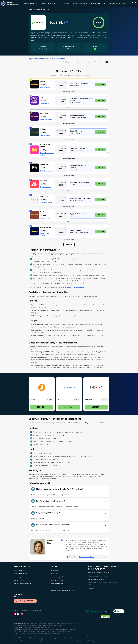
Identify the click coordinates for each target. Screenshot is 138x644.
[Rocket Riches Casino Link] (34, 150)
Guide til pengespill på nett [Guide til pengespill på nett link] (97, 4)
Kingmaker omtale (46, 120)
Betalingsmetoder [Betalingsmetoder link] (79, 4)
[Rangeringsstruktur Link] (68, 584)
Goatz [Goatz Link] (42, 97)
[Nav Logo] (9, 4)
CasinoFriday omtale (47, 171)
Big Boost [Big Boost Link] (44, 181)
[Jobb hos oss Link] (68, 587)
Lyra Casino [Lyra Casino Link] (44, 196)
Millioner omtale (45, 135)
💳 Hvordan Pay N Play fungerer (62, 62)
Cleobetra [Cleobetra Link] (44, 212)
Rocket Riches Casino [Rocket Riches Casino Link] (45, 146)
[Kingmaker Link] (34, 116)
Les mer (42, 407)
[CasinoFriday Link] (34, 168)
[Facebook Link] (18, 614)
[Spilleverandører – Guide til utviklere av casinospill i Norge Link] (105, 584)
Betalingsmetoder (38, 10)
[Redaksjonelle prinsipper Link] (68, 577)
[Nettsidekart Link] (105, 588)
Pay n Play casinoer (41, 62)
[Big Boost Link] (34, 184)
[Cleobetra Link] (34, 215)
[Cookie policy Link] (31, 570)
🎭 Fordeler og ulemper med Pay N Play (89, 62)
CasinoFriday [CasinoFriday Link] (45, 165)
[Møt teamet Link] (68, 570)
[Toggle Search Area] (136, 4)
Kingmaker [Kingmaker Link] (44, 114)
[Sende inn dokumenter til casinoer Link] (105, 573)
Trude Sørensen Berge (59, 58)
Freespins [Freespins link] (53, 4)
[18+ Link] (87, 612)
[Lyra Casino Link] (34, 199)
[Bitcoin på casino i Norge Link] (42, 387)
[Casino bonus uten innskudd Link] (105, 579)
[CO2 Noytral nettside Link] (119, 612)
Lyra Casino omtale (46, 202)
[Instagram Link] (22, 614)
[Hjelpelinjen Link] (97, 612)
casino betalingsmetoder (76, 288)
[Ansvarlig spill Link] (31, 577)
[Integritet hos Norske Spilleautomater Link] (68, 590)
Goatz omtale (44, 104)
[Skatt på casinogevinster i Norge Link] (105, 576)
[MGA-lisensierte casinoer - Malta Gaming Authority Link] (105, 568)
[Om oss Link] (68, 567)
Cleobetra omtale (46, 218)
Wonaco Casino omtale (45, 234)
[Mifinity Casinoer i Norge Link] (69, 387)
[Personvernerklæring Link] (31, 574)
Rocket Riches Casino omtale (47, 154)
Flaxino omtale (45, 88)
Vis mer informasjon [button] (69, 91)
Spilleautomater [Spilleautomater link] (29, 4)
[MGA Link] (108, 612)
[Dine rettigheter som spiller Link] (31, 584)
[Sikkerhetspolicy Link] (31, 580)
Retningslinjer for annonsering (79, 75)
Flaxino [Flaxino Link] (43, 81)
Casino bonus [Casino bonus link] (65, 4)
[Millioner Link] (34, 132)
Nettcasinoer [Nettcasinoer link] (42, 4)
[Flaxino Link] (34, 84)
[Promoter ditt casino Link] (68, 580)
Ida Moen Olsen (38, 58)
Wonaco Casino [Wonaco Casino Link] (46, 227)
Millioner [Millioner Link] (43, 129)
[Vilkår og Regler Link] (31, 567)
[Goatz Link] (34, 100)
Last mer (69, 244)
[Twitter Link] (15, 614)
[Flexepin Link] (96, 387)
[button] (133, 4)
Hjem (30, 10)
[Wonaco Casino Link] (34, 231)
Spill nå (101, 84)
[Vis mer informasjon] (69, 91)
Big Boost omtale (46, 187)
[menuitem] (30, 4)
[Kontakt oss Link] (68, 574)
